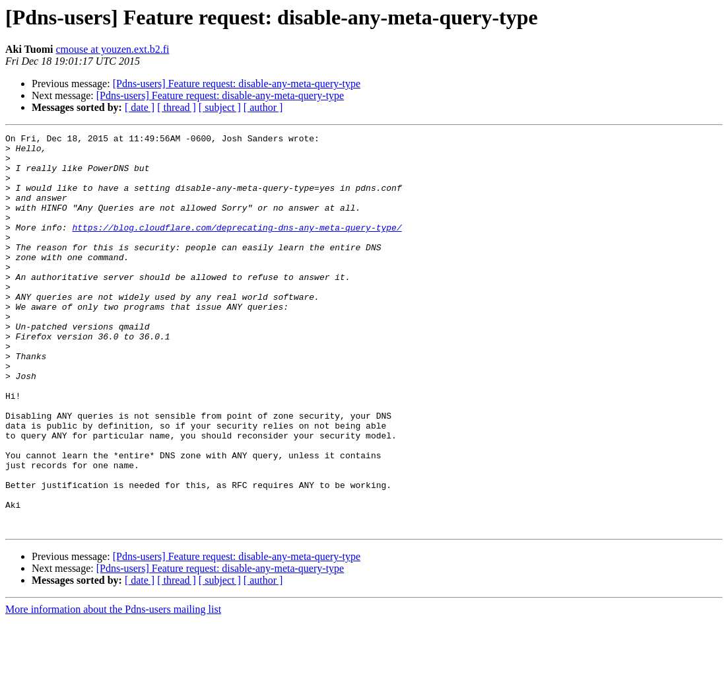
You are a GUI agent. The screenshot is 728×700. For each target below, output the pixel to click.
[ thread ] (177, 107)
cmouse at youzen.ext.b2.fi (112, 49)
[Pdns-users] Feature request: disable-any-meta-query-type (237, 84)
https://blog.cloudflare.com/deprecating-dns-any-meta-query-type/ (237, 247)
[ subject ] (220, 107)
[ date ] (140, 107)
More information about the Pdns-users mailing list (113, 688)
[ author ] (263, 107)
